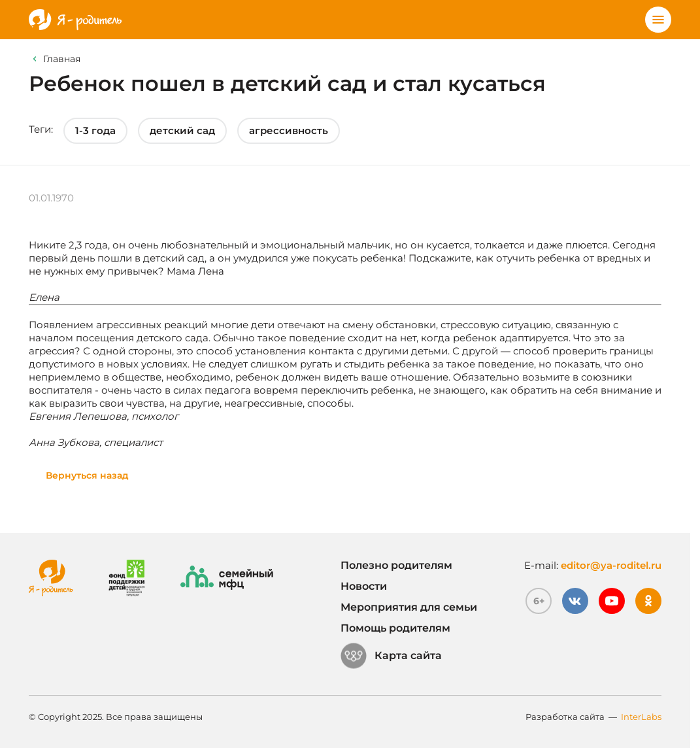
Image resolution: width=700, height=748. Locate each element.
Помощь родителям (395, 628)
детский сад (182, 130)
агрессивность (289, 130)
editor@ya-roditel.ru (611, 565)
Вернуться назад (87, 475)
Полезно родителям (396, 565)
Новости (364, 586)
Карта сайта (391, 656)
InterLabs (641, 717)
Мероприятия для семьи (409, 607)
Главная (62, 59)
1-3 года (95, 130)
